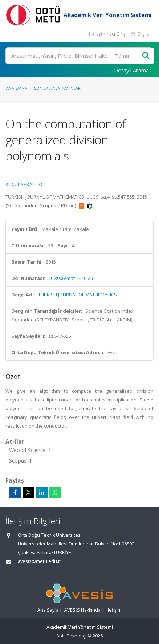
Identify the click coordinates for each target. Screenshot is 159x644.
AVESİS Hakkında (82, 610)
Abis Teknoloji (71, 636)
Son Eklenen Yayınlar (57, 88)
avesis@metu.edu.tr (40, 561)
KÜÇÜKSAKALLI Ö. (25, 184)
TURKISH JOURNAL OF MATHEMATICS (78, 295)
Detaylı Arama (131, 70)
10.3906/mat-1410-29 (71, 278)
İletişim (114, 610)
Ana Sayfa (17, 88)
